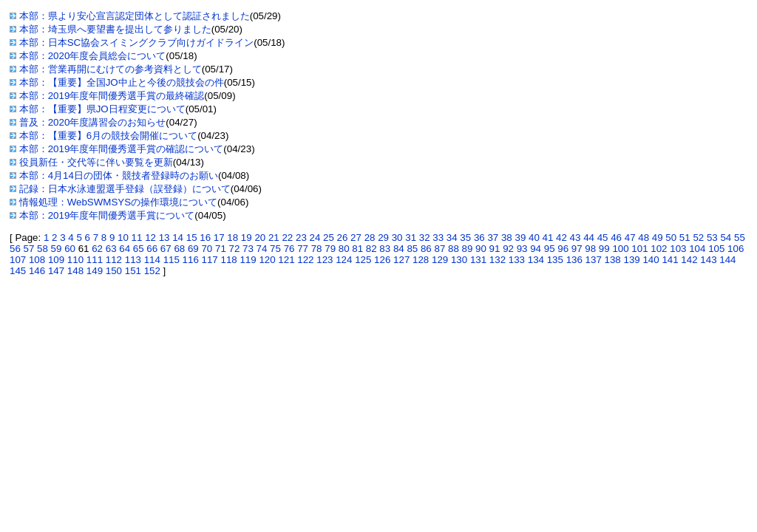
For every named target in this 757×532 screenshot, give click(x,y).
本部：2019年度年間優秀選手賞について (107, 215)
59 (57, 249)
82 (371, 249)
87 (439, 249)
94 (536, 249)
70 (207, 249)
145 (18, 271)
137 (594, 260)
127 (401, 260)
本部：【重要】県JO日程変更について (102, 109)
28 (370, 238)
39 (520, 238)
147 (56, 271)
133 (517, 260)
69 (193, 249)
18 (232, 238)
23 (301, 238)
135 (555, 260)
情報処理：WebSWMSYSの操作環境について (118, 202)
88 (454, 249)
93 (522, 249)
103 (678, 249)
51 (685, 238)
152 (152, 271)
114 (152, 260)
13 (164, 238)
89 (468, 249)
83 (385, 249)
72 (235, 249)
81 (357, 249)
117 (210, 260)
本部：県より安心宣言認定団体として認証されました (135, 16)
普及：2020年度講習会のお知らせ (93, 122)
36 (479, 238)
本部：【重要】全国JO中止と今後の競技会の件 (122, 82)
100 (620, 249)
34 (452, 238)
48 (644, 238)
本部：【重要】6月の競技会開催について (108, 136)
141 (670, 260)
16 (205, 238)
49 (658, 238)
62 (97, 249)
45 (603, 238)
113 (133, 260)
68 (179, 249)
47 (630, 238)
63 (111, 249)
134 (536, 260)
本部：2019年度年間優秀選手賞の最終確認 (112, 96)
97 (577, 249)
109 (56, 260)
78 (317, 249)
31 (411, 238)
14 (178, 238)
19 (247, 238)
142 (689, 260)
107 (18, 260)
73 (248, 249)
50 (671, 238)
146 (37, 271)
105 (716, 249)
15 (192, 238)
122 (305, 260)
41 (548, 238)
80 (344, 249)
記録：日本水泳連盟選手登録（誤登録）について (125, 189)
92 (508, 249)
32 (425, 238)
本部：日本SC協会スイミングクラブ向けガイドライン (137, 42)
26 (343, 238)
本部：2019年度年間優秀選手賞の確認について (122, 149)
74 (262, 249)
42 (561, 238)
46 (616, 238)
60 (70, 249)
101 (639, 249)
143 (708, 260)
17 (219, 238)
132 (498, 260)
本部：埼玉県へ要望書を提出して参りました (115, 29)
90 (481, 249)
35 (465, 238)
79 (330, 249)
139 (632, 260)
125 (363, 260)
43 (576, 238)
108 (37, 260)
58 (43, 249)
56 (15, 249)
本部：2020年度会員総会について (93, 56)
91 (495, 249)
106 (736, 249)
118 (228, 260)
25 (329, 238)
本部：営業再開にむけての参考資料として (111, 69)
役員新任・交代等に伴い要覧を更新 (96, 162)
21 (274, 238)
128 (421, 260)
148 (75, 271)
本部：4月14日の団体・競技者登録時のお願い (119, 175)
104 (697, 249)
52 (698, 238)
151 (133, 271)
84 (399, 249)
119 (248, 260)
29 (383, 238)
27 (356, 238)
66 (152, 249)
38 (507, 238)
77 (303, 249)
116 (191, 260)
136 (574, 260)
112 (114, 260)
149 (95, 271)
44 (589, 238)
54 (726, 238)
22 (287, 238)
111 (95, 260)
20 (260, 238)
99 (604, 249)
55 (740, 238)
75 (275, 249)
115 (172, 260)
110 (75, 260)
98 (590, 249)
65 (139, 249)
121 (286, 260)
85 (412, 249)
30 (397, 238)
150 (114, 271)
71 (221, 249)
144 (727, 260)
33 (438, 238)
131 (478, 260)
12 (150, 238)
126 (382, 260)
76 (289, 249)
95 (550, 249)
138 (613, 260)
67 (166, 249)
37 (493, 238)
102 (659, 249)
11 (137, 238)
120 (267, 260)
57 (29, 249)
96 (563, 249)
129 (440, 260)
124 (344, 260)
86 (426, 249)
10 (123, 238)
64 (125, 249)
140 (651, 260)
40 (534, 238)
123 (325, 260)
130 (459, 260)
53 (712, 238)
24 (315, 238)
